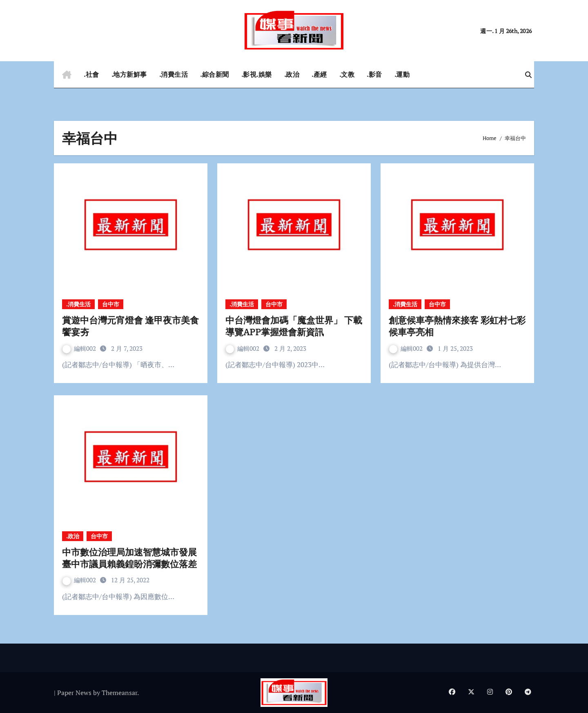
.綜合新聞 (215, 74)
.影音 (374, 74)
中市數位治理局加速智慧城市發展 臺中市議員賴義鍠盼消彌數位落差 (129, 558)
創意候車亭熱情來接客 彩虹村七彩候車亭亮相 (457, 326)
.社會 (91, 74)
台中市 (111, 304)
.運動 (402, 74)
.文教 (347, 74)
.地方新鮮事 (129, 74)
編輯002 (80, 348)
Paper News (74, 693)
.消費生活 (174, 74)
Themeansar (119, 693)
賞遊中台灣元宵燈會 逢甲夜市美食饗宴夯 (130, 326)
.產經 (319, 74)
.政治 (292, 74)
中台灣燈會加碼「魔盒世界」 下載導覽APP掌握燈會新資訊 (294, 326)
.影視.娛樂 (257, 74)
